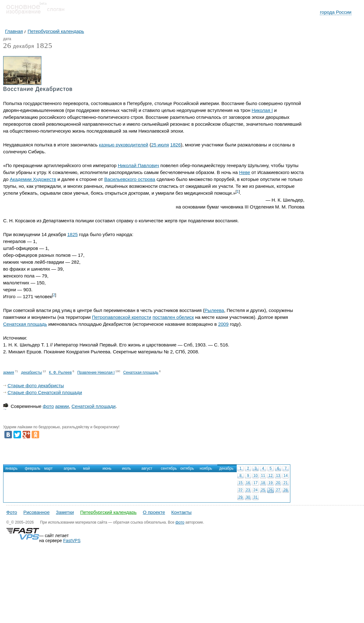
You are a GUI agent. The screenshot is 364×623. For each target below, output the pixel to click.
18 (263, 483)
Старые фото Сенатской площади (45, 392)
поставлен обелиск (173, 317)
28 (285, 490)
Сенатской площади (94, 406)
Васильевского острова (130, 179)
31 (255, 497)
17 (255, 483)
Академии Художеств (33, 179)
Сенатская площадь (25, 324)
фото (48, 406)
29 (240, 497)
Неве (245, 172)
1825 (44, 45)
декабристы (31, 372)
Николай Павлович (139, 165)
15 (240, 483)
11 (263, 476)
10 (255, 476)
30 (248, 497)
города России (336, 12)
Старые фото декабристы (36, 385)
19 (270, 483)
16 (248, 483)
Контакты (181, 512)
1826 (175, 145)
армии (62, 406)
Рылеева (214, 310)
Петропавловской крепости (121, 317)
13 (278, 476)
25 (263, 490)
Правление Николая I (96, 372)
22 (240, 490)
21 (285, 483)
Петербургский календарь (108, 512)
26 (270, 490)
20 (278, 483)
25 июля (160, 145)
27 (278, 490)
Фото (12, 512)
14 (285, 476)
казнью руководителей (124, 145)
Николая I (262, 110)
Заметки (65, 512)
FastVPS (72, 541)
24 (255, 490)
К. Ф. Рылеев (60, 372)
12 (270, 476)
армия (9, 372)
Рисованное (36, 512)
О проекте (154, 512)
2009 (223, 324)
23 (248, 490)
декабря (19, 47)
